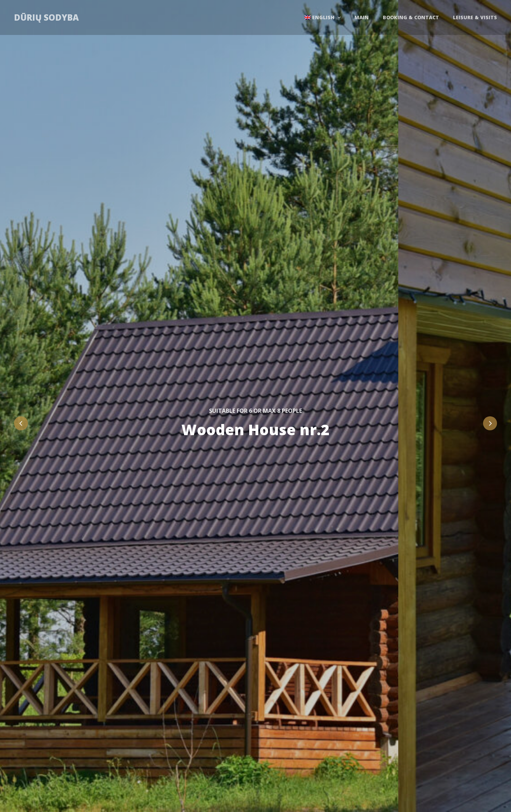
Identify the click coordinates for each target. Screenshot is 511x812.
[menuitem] (322, 17)
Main (362, 17)
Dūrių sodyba (46, 17)
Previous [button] (21, 423)
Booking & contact (411, 17)
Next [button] (490, 423)
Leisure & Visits (475, 17)
